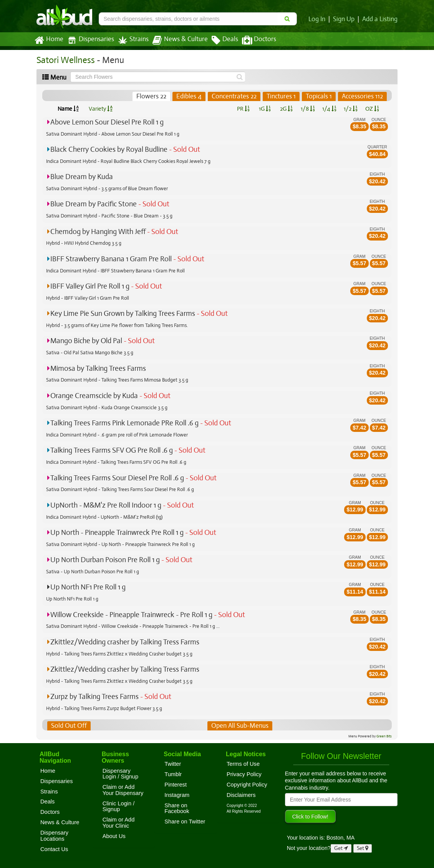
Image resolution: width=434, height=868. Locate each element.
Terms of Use (243, 764)
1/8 (308, 109)
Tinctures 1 (282, 96)
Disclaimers (241, 795)
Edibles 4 (190, 96)
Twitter (173, 764)
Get (341, 848)
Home (49, 40)
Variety (101, 109)
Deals (219, 40)
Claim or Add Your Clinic (119, 823)
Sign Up (345, 19)
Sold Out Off (69, 726)
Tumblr (173, 774)
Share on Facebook (177, 808)
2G (286, 109)
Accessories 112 (363, 96)
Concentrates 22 (235, 96)
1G (265, 109)
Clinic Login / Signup (119, 807)
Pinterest (176, 785)
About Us (114, 836)
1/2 (351, 109)
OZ (372, 109)
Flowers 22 (153, 96)
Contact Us (54, 849)
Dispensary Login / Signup (120, 774)
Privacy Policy (244, 774)
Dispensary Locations (54, 836)
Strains (131, 40)
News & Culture (176, 40)
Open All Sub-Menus (240, 726)
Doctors (253, 40)
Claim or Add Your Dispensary (123, 790)
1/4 (329, 109)
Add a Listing (380, 19)
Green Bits (384, 737)
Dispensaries (89, 40)
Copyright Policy (247, 785)
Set (363, 848)
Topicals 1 (319, 96)
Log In (318, 19)
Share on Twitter (185, 822)
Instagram (177, 795)
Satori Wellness (65, 60)
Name (68, 109)
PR (243, 109)
